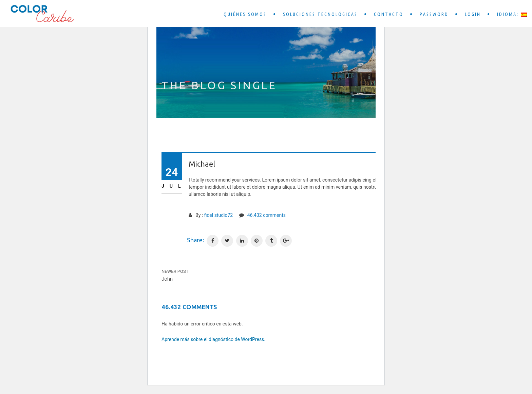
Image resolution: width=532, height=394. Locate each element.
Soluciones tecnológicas (320, 14)
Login (473, 14)
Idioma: (512, 14)
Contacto (389, 14)
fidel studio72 (219, 215)
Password (434, 14)
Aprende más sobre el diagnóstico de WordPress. (213, 339)
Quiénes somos (245, 14)
